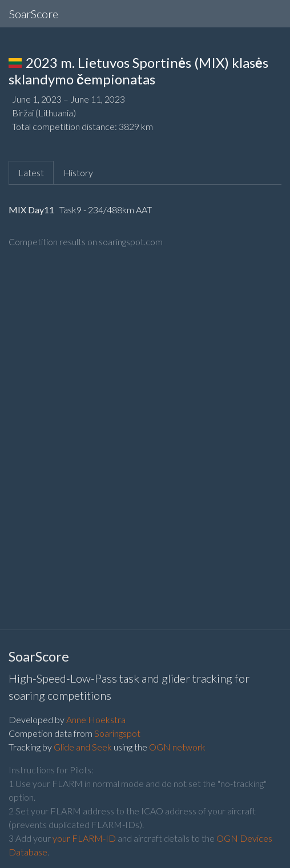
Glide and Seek (83, 747)
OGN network (177, 747)
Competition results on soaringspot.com (86, 242)
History (78, 173)
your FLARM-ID (84, 838)
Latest (31, 173)
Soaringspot (117, 733)
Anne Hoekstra (96, 719)
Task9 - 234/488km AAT (105, 210)
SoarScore (34, 14)
